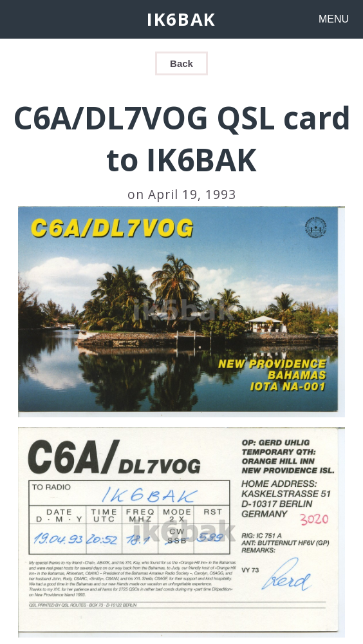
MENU (334, 19)
